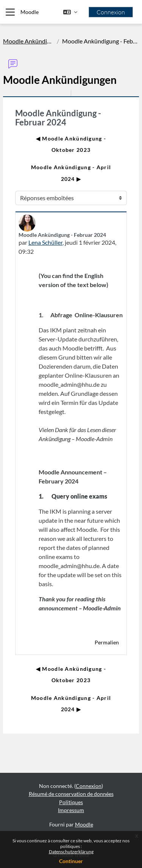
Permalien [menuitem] (107, 642)
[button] (70, 12)
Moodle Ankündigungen (28, 41)
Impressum (71, 810)
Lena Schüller (45, 242)
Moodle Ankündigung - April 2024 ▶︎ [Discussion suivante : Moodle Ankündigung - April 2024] (71, 173)
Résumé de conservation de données (71, 794)
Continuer (71, 861)
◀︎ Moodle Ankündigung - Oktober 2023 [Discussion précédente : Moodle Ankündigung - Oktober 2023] (71, 144)
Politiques (71, 802)
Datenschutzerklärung (71, 852)
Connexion (111, 12)
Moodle (30, 12)
